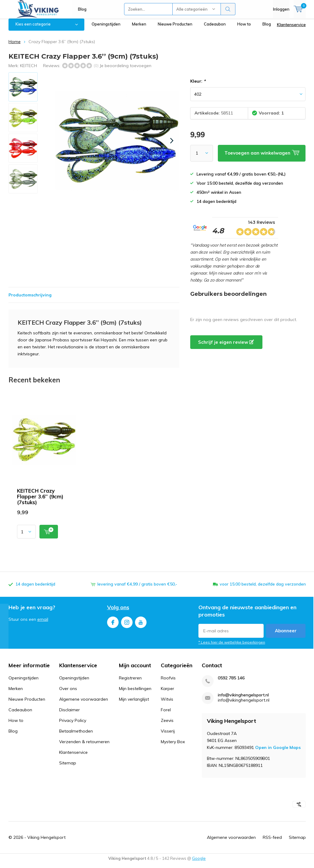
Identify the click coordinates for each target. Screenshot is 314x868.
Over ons (68, 693)
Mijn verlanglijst (134, 704)
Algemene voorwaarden (84, 704)
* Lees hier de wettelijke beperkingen (232, 647)
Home (15, 46)
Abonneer (286, 635)
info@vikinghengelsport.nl (243, 700)
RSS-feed (272, 842)
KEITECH (29, 70)
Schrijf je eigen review (226, 347)
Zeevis (167, 725)
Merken (139, 29)
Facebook (113, 625)
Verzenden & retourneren (84, 746)
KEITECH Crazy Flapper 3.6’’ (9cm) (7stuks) (40, 501)
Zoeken (228, 9)
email (43, 624)
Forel (166, 714)
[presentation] (172, 145)
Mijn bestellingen (135, 693)
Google (199, 863)
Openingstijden (106, 29)
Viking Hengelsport (46, 842)
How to (244, 29)
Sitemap (68, 767)
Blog (82, 9)
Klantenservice (291, 29)
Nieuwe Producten (175, 29)
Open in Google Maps (278, 752)
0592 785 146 (231, 683)
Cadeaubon (215, 29)
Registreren (130, 682)
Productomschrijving (30, 299)
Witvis (167, 704)
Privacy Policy (73, 725)
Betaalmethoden (76, 736)
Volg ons (118, 612)
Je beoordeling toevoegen (125, 70)
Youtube (141, 625)
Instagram (127, 625)
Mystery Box (173, 746)
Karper (167, 693)
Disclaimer (69, 714)
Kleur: (198, 86)
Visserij (168, 736)
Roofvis (168, 682)
